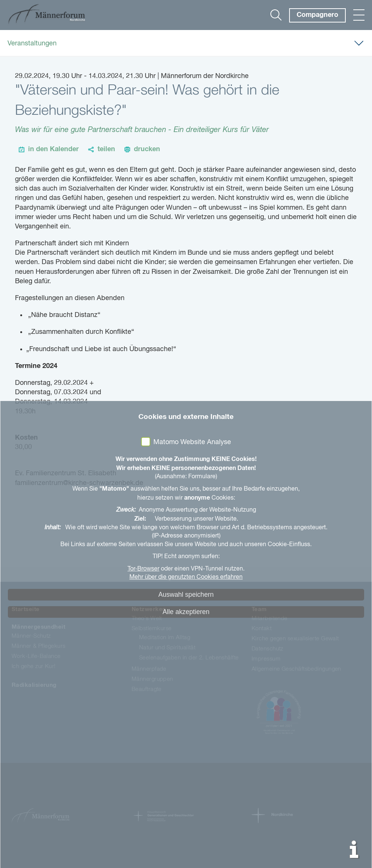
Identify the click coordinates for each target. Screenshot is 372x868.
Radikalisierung (34, 685)
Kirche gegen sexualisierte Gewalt (295, 639)
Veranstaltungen (32, 44)
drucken (147, 149)
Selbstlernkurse (152, 628)
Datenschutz (268, 649)
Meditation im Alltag (165, 637)
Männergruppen (152, 679)
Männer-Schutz (31, 636)
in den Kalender (53, 149)
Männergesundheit (38, 627)
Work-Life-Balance (36, 656)
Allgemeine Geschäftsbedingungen (296, 669)
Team (259, 609)
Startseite (26, 609)
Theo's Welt (147, 618)
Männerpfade (149, 669)
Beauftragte (147, 689)
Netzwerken (149, 609)
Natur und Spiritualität (167, 648)
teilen (106, 149)
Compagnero (317, 15)
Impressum (266, 659)
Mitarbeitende (270, 618)
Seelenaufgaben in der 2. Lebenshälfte (189, 658)
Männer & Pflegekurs (39, 646)
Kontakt (262, 628)
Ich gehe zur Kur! (34, 666)
